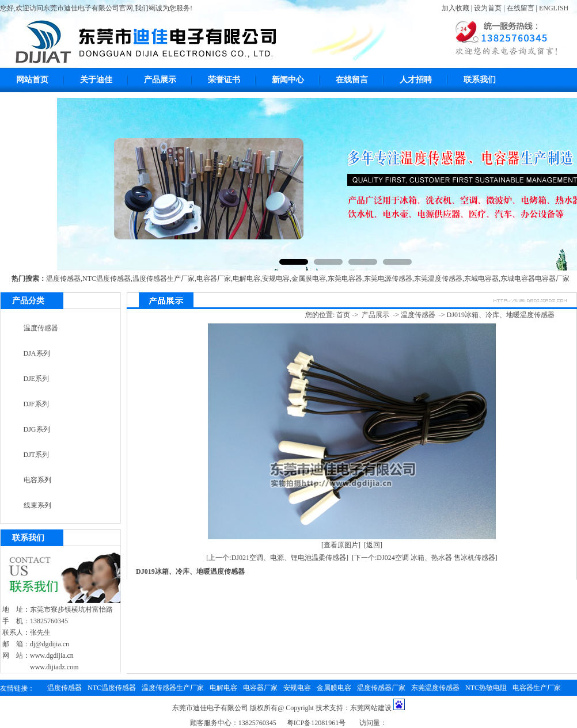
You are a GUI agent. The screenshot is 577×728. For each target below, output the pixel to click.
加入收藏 (455, 8)
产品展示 (160, 80)
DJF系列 (36, 404)
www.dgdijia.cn (52, 655)
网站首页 (32, 80)
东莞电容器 (345, 279)
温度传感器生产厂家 (164, 279)
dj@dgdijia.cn (50, 644)
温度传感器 (63, 279)
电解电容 (246, 279)
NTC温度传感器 (107, 279)
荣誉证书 (224, 80)
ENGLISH (554, 8)
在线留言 (521, 8)
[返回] (373, 545)
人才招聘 (416, 80)
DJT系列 (37, 455)
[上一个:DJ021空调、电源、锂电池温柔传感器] (277, 558)
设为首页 (488, 8)
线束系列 (37, 505)
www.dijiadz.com (54, 667)
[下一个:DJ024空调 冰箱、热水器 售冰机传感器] (425, 558)
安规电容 (276, 279)
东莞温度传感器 (438, 279)
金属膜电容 (309, 279)
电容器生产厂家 (537, 688)
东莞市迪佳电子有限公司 (210, 708)
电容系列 (37, 480)
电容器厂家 (214, 279)
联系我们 (480, 80)
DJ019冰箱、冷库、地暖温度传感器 (501, 315)
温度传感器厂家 (381, 688)
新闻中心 (288, 80)
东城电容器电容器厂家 (535, 279)
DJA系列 (37, 353)
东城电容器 (481, 279)
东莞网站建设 (371, 708)
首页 (343, 315)
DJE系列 (37, 379)
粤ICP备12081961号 (316, 723)
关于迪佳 (96, 80)
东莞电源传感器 (388, 279)
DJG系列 (37, 429)
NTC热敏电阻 (486, 688)
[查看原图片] (341, 545)
